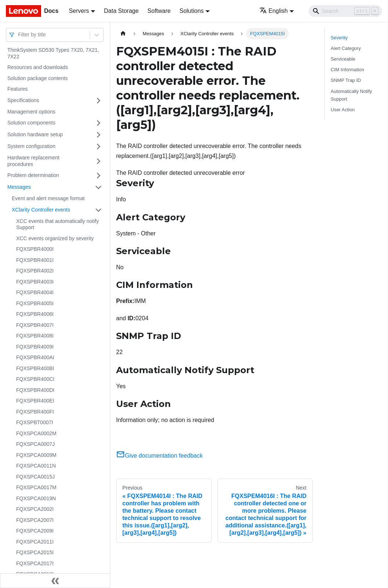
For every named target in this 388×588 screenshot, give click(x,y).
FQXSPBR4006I (35, 314)
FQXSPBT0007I (35, 422)
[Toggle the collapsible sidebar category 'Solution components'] (98, 123)
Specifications (23, 100)
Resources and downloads (38, 67)
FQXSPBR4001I (35, 260)
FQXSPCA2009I (35, 531)
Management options (31, 112)
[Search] (345, 11)
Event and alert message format (48, 198)
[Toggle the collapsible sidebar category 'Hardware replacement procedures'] (98, 161)
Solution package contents (37, 78)
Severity (339, 38)
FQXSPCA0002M (36, 433)
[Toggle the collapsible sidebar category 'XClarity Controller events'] (98, 210)
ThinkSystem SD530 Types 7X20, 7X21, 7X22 (53, 53)
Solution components (31, 123)
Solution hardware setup (35, 134)
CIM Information (347, 70)
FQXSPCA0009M (36, 455)
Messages (19, 187)
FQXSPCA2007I (35, 520)
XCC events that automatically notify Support (58, 224)
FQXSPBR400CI (35, 379)
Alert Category (346, 48)
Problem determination (33, 175)
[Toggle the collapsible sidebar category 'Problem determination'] (98, 176)
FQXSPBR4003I (35, 282)
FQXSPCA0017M (36, 487)
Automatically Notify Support (351, 95)
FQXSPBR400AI (35, 357)
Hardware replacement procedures (33, 161)
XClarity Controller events (41, 210)
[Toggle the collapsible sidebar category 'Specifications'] (98, 101)
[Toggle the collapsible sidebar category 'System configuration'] (98, 147)
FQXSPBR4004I (35, 292)
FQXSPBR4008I (35, 336)
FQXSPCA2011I (35, 542)
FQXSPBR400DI (35, 390)
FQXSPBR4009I (35, 347)
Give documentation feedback (159, 456)
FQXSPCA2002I (35, 509)
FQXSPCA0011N (36, 466)
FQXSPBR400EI (35, 401)
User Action (343, 110)
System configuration (31, 146)
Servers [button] (79, 11)
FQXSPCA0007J (35, 444)
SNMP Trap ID (346, 80)
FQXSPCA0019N (36, 498)
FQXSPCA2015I (35, 552)
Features (17, 89)
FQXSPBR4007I (35, 325)
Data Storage (121, 11)
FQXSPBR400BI (35, 368)
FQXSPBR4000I (35, 249)
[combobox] (19, 35)
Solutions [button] (191, 11)
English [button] (274, 11)
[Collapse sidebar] (55, 581)
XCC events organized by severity (55, 238)
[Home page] (123, 34)
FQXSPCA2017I (35, 563)
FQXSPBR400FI (35, 412)
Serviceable (343, 59)
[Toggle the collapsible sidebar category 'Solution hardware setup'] (98, 135)
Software (159, 11)
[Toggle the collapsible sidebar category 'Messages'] (98, 187)
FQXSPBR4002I (35, 271)
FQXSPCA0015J (35, 477)
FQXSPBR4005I (35, 303)
